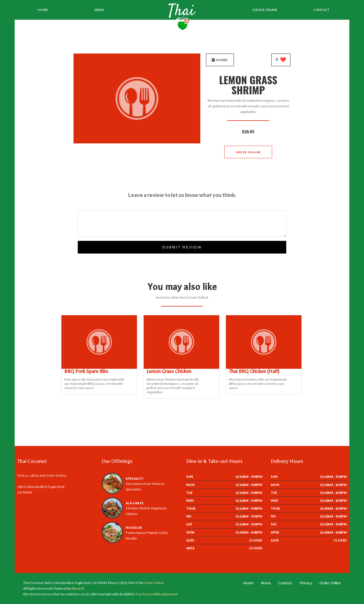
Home (43, 10)
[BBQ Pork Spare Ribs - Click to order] (99, 367)
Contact (321, 10)
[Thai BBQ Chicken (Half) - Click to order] (264, 367)
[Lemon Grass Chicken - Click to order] (181, 367)
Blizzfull (78, 588)
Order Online (265, 10)
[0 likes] (281, 60)
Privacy (306, 583)
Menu (99, 10)
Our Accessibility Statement (157, 594)
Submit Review (182, 247)
